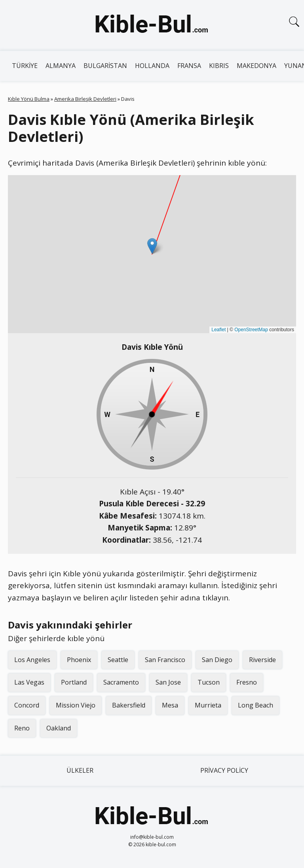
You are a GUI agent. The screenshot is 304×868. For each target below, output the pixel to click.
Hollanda (152, 66)
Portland (74, 682)
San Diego (217, 660)
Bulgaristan (105, 66)
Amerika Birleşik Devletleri (85, 99)
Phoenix (79, 660)
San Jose (168, 682)
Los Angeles (32, 660)
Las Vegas (29, 682)
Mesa (170, 705)
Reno (22, 728)
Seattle (118, 660)
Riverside (262, 660)
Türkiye (25, 66)
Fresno (247, 682)
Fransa (189, 66)
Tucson (209, 682)
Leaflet (218, 330)
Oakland (59, 728)
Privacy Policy (224, 770)
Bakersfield (129, 705)
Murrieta (208, 705)
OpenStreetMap (251, 330)
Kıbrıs (219, 66)
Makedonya (256, 66)
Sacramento (121, 682)
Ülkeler (80, 770)
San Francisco (165, 660)
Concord (27, 705)
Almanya (61, 66)
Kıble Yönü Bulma (29, 99)
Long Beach (256, 705)
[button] (152, 246)
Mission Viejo (76, 705)
